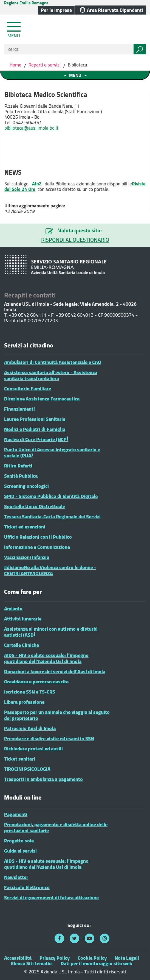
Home (16, 65)
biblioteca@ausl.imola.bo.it (31, 128)
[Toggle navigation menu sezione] (75, 75)
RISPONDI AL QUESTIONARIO (75, 240)
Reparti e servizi (45, 65)
